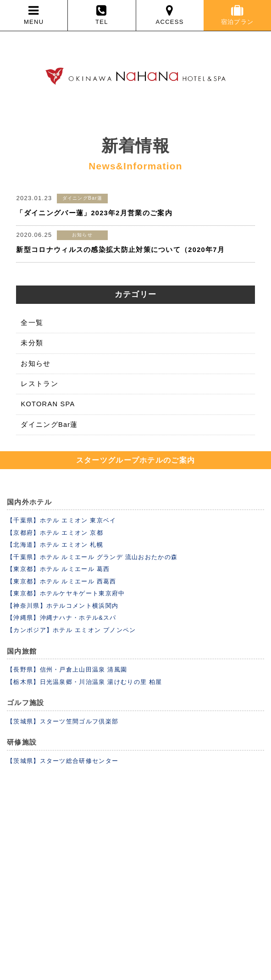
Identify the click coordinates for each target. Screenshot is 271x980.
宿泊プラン (237, 15)
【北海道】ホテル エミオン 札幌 (55, 545)
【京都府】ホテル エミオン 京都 (55, 533)
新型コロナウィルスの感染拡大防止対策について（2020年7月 (120, 250)
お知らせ (36, 364)
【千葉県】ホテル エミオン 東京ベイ (62, 520)
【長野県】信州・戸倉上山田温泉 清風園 (67, 669)
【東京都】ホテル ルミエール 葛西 (58, 569)
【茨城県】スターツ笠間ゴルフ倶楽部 (63, 721)
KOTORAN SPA (48, 404)
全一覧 (32, 323)
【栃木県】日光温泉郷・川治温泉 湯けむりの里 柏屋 (85, 682)
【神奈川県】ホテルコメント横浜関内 (63, 606)
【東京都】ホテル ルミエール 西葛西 (62, 581)
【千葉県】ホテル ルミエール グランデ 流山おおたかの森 (92, 557)
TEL (102, 15)
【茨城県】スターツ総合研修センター (63, 761)
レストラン (39, 384)
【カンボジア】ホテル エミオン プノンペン (72, 630)
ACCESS (170, 15)
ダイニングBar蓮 (49, 425)
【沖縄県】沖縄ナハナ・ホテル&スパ (62, 618)
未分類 (32, 343)
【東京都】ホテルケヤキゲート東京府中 (66, 593)
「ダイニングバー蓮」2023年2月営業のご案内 (94, 213)
